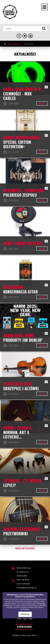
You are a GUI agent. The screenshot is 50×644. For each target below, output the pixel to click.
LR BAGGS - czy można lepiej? (22, 483)
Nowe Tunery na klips (23, 243)
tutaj (43, 603)
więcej (42, 104)
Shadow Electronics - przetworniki (23, 531)
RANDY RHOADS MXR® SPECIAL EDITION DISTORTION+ (22, 142)
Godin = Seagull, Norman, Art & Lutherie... (18, 432)
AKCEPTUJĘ (25, 614)
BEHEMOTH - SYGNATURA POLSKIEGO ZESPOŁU (24, 193)
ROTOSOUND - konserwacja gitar (21, 289)
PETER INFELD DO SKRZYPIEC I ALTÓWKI (21, 386)
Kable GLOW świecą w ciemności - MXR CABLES (22, 94)
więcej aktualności (25, 548)
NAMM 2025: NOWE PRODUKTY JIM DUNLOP (23, 338)
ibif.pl (35, 635)
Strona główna (14, 44)
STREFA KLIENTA (24, 627)
